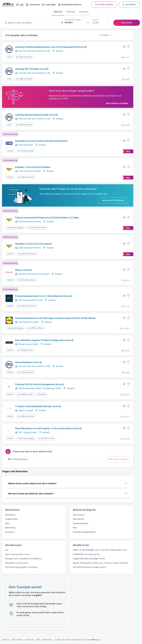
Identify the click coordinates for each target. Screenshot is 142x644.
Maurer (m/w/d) (23, 289)
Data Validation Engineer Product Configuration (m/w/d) (32, 368)
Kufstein (33, 35)
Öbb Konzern (47, 555)
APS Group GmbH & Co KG (31, 323)
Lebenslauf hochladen (49, 218)
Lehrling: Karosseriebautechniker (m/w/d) (32, 124)
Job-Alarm (84, 12)
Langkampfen (12, 560)
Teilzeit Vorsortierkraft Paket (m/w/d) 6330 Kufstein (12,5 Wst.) (34, 237)
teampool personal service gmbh (34, 293)
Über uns (6, 640)
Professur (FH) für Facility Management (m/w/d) (35, 414)
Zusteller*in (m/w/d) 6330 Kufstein (33, 179)
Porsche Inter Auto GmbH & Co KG (34, 54)
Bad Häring (10, 568)
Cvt (7, 590)
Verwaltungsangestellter (52, 572)
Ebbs (7, 564)
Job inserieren (17, 640)
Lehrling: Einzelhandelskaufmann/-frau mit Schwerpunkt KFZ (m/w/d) (35, 48)
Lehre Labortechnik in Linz (17, 595)
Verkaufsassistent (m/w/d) (28, 391)
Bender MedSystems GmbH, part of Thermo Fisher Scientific (51, 617)
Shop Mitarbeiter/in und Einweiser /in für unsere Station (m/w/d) (35, 462)
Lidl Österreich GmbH (29, 350)
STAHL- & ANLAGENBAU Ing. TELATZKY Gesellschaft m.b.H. (52, 593)
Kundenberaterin (48, 564)
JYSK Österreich (26, 158)
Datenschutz (47, 640)
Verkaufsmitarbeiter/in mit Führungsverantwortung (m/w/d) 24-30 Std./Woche (35, 343)
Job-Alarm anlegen (17, 502)
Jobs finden (127, 23)
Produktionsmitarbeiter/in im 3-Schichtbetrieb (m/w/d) (31, 317)
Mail (43, 568)
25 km (96, 23)
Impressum (30, 640)
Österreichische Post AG (30, 183)
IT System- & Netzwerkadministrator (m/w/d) (34, 438)
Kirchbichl (10, 572)
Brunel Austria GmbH (28, 374)
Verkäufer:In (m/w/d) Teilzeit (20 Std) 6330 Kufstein (34, 152)
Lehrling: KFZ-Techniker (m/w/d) (32, 71)
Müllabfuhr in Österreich (17, 606)
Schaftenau (10, 555)
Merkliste (71, 12)
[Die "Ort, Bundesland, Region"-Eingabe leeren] (88, 23)
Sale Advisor (46, 560)
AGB (38, 640)
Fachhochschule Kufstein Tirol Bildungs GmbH (40, 420)
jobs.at (64, 640)
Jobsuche (58, 12)
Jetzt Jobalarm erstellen (53, 111)
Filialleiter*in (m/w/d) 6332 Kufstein (33, 263)
